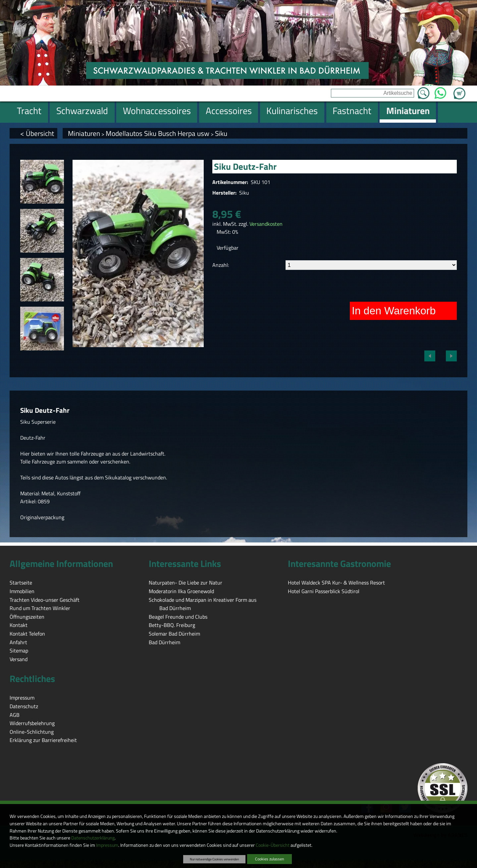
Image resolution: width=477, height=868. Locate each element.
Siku (221, 133)
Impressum (107, 845)
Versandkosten (266, 224)
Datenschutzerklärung (93, 838)
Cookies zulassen (269, 859)
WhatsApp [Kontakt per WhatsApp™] (440, 91)
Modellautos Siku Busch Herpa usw (158, 133)
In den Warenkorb (394, 311)
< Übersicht (37, 133)
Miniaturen (84, 133)
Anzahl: (221, 265)
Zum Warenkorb (459, 90)
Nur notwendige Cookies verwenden (214, 859)
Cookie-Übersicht (273, 845)
